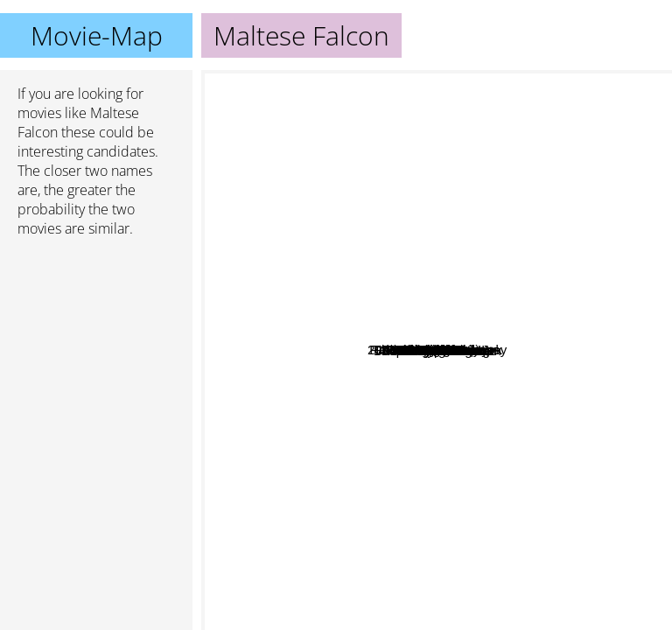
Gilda (566, 123)
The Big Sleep (357, 145)
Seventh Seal (247, 337)
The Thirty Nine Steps (574, 160)
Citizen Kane (420, 416)
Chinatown (530, 493)
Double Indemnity (516, 173)
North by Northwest (581, 327)
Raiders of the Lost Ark (301, 186)
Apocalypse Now (392, 520)
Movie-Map (97, 35)
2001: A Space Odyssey (392, 505)
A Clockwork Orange (377, 599)
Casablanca (420, 394)
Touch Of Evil (444, 132)
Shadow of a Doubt (531, 314)
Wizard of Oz (425, 82)
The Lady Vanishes (462, 354)
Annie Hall (416, 447)
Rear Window (580, 363)
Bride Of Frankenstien (551, 272)
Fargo (389, 483)
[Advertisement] (96, 344)
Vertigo (560, 350)
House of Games (376, 184)
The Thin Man (500, 157)
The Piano (382, 424)
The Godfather (382, 546)
